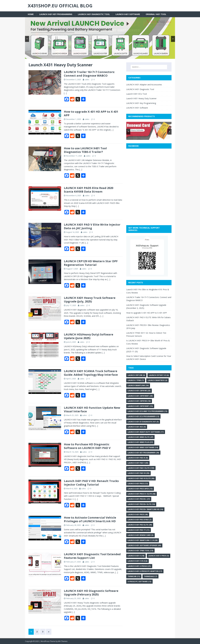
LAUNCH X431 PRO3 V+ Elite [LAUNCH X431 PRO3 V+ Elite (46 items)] (142, 494)
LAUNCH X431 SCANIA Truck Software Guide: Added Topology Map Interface (91, 373)
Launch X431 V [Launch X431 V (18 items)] (136, 556)
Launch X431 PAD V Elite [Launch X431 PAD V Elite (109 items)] (141, 468)
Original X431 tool (156, 14)
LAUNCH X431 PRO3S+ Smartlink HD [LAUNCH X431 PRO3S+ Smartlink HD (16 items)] (145, 509)
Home (31, 14)
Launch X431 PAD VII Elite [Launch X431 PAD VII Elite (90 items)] (141, 478)
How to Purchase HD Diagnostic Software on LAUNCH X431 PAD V (87, 446)
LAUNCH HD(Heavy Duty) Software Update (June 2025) (89, 336)
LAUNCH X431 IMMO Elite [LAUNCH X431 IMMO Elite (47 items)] (140, 437)
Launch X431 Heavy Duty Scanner (141, 98)
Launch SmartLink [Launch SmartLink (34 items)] (138, 385)
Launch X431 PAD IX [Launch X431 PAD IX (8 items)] (138, 458)
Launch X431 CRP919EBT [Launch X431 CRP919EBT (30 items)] (140, 396)
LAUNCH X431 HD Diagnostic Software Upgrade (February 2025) (91, 593)
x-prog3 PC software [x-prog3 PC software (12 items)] (139, 582)
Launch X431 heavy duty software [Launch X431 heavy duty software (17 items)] (146, 432)
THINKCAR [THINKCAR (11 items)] (134, 576)
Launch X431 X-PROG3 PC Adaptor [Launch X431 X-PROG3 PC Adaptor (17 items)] (145, 571)
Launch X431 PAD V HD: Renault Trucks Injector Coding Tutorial (91, 483)
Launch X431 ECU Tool (137, 94)
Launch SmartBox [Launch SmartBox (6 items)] (157, 380)
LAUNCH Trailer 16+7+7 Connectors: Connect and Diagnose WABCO (89, 74)
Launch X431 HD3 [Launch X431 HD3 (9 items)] (137, 427)
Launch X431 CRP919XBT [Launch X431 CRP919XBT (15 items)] (140, 406)
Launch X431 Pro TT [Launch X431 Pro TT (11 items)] (139, 530)
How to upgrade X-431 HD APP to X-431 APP (91, 113)
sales (87, 79)
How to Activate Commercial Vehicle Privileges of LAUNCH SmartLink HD (90, 519)
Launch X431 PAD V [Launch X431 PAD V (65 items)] (138, 463)
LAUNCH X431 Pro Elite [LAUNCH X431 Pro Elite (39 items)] (140, 525)
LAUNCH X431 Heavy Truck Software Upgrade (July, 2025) (90, 300)
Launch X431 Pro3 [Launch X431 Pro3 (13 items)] (138, 484)
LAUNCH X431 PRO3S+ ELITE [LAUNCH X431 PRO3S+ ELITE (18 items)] (141, 504)
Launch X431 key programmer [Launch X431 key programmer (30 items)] (143, 453)
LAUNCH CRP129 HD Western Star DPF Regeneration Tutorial (91, 263)
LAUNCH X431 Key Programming (56, 14)
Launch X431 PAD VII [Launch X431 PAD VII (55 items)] (138, 473)
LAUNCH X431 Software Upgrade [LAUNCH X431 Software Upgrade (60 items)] (144, 545)
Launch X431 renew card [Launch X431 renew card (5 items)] (140, 535)
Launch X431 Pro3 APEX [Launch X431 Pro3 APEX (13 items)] (140, 489)
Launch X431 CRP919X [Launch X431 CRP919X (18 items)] (139, 401)
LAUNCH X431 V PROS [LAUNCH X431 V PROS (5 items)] (159, 556)
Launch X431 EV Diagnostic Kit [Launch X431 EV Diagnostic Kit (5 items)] (143, 422)
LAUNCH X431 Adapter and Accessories (144, 85)
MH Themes (63, 641)
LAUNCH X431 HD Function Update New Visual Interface (92, 409)
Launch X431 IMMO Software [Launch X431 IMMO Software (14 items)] (143, 447)
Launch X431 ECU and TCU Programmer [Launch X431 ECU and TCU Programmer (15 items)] (147, 411)
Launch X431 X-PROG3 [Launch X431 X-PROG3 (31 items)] (139, 566)
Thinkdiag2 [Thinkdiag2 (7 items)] (150, 576)
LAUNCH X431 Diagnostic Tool (94, 14)
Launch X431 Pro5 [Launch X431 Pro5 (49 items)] (138, 514)
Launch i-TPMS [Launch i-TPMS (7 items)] (136, 380)
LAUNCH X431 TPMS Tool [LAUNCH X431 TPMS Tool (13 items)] (140, 551)
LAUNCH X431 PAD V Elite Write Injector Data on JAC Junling (92, 226)
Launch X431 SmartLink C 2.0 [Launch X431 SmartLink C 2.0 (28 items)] (143, 540)
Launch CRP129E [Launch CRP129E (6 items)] (136, 375)
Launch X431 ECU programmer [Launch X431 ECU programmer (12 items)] (143, 416)
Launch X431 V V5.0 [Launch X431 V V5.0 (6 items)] (137, 561)
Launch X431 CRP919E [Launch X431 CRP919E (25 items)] (139, 391)
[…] (65, 93)
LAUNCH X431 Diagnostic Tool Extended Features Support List (92, 556)
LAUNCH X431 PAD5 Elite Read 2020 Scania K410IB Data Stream (89, 190)
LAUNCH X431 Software (128, 14)
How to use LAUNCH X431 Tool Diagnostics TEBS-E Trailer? (85, 150)
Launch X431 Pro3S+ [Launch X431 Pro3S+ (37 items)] (139, 499)
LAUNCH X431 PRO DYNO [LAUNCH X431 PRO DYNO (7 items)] (140, 520)
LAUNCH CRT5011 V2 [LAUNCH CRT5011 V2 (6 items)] (159, 375)
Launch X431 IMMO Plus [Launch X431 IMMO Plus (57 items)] (140, 442)
